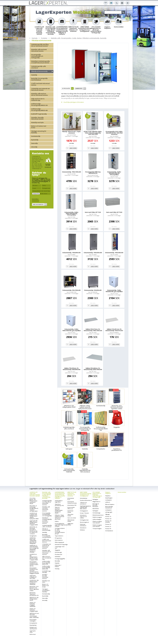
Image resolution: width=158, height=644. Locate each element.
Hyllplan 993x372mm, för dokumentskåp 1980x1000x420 (93, 330)
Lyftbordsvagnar (97, 519)
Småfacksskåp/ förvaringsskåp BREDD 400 (39, 110)
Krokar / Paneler (84, 513)
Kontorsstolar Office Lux (71, 508)
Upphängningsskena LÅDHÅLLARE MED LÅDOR (85, 507)
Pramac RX (108, 529)
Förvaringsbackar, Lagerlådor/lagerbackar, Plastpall (61, 525)
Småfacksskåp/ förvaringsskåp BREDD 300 (39, 105)
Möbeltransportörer (98, 515)
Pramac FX (108, 524)
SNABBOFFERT (79, 88)
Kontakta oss (48, 167)
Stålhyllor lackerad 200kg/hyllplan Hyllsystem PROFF (59, 510)
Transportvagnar (97, 528)
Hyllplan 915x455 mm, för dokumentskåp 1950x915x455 (114, 330)
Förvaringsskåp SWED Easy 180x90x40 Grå (93, 173)
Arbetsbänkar (84, 498)
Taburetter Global (70, 515)
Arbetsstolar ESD (72, 505)
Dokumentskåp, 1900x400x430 (114, 253)
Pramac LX (108, 526)
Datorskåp (34, 143)
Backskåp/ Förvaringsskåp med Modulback (39, 79)
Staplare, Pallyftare (108, 493)
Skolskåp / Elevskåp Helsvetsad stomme (37, 118)
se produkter (66, 88)
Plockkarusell (58, 554)
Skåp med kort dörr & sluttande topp (38, 99)
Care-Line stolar (72, 518)
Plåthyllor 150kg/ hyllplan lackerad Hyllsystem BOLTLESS (59, 517)
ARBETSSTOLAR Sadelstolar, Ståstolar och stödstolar (72, 494)
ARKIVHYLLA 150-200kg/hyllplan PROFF (34, 599)
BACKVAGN (96, 509)
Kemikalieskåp (36, 136)
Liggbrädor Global (70, 524)
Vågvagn (107, 514)
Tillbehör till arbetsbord (83, 503)
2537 (88, 116)
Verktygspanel (84, 511)
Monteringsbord (84, 522)
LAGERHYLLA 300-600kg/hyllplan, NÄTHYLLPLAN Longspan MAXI (34, 557)
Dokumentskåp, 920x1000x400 (71, 290)
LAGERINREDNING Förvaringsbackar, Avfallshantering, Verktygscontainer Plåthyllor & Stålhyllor (60, 495)
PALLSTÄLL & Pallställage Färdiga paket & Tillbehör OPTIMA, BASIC (34, 508)
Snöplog (57, 569)
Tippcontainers (59, 536)
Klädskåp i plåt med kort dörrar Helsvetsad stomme (39, 94)
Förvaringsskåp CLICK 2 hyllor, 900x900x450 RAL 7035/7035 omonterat (114, 133)
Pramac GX (108, 519)
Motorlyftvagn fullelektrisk (109, 507)
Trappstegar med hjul (60, 547)
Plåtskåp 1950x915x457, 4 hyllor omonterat (71, 132)
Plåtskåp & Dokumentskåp (41, 41)
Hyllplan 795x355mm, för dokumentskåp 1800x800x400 (72, 369)
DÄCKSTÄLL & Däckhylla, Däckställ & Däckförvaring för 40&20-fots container (33, 530)
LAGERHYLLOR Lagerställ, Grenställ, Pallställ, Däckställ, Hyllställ (35, 494)
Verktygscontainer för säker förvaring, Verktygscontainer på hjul (60, 531)
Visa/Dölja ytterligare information (74, 102)
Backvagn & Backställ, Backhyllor (96, 505)
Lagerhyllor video (33, 631)
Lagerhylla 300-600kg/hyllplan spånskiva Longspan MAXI (34, 523)
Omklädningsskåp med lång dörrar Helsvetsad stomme (40, 45)
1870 (66, 116)
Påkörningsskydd (59, 542)
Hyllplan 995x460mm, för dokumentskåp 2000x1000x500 (93, 369)
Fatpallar (57, 563)
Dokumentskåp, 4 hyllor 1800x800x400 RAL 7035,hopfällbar (114, 173)
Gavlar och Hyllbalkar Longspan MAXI (34, 610)
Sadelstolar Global (70, 511)
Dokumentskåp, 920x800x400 (93, 290)
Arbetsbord (83, 528)
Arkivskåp (34, 147)
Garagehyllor (33, 536)
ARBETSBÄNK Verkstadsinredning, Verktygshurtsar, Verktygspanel (86, 494)
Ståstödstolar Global (71, 521)
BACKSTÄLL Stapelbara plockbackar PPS (34, 594)
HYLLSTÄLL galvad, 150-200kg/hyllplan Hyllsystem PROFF (33, 501)
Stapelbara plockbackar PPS (59, 505)
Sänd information (38, 205)
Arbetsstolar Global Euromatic (72, 502)
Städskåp (34, 75)
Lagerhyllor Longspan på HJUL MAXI (33, 577)
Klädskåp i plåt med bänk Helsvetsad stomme (39, 50)
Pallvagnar (95, 499)
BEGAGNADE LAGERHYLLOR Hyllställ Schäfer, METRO (34, 564)
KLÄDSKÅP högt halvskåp (39, 114)
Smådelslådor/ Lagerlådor (59, 501)
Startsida (35, 38)
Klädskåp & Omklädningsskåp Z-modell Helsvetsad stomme (40, 62)
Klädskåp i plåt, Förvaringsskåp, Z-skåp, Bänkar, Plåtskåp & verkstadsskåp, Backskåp (79, 38)
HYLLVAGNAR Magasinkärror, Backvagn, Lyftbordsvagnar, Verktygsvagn (97, 495)
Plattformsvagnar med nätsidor (97, 522)
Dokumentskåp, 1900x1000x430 (72, 172)
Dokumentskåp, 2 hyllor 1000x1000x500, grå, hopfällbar (71, 330)
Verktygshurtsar (84, 520)
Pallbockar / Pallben (58, 566)
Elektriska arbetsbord (83, 525)
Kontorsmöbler (122, 492)
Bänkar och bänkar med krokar (39, 127)
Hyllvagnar (95, 511)
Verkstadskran (109, 531)
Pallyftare (108, 496)
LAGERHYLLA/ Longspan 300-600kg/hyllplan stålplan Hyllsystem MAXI (34, 516)
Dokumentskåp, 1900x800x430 (71, 253)
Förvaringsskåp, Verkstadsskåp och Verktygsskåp (37, 56)
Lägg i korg (73, 148)
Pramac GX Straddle (108, 521)
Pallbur (57, 521)
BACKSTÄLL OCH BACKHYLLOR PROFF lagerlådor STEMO (34, 589)
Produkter (44, 38)
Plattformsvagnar (97, 517)
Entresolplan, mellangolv (33, 620)
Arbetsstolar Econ (71, 499)
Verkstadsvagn (96, 513)
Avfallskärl (58, 557)
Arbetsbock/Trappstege (61, 544)
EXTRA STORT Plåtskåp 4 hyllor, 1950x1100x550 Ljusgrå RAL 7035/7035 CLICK (93, 133)
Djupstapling (33, 625)
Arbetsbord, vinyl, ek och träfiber (83, 516)
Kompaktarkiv (33, 623)
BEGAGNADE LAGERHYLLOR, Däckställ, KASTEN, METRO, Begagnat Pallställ (34, 571)
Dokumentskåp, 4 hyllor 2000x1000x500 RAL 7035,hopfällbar (71, 214)
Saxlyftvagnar (109, 498)
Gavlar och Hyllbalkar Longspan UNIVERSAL (33, 604)
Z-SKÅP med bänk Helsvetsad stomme (40, 84)
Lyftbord (108, 502)
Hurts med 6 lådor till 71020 (114, 212)
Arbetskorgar (58, 552)
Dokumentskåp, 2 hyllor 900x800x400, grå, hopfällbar (114, 291)
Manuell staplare (110, 504)
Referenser (33, 634)
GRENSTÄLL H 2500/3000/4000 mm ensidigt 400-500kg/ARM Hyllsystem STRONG (34, 549)
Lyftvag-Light (109, 512)
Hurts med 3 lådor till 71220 (93, 212)
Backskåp (57, 561)
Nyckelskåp (35, 140)
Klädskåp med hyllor (38, 122)
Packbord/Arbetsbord (86, 500)
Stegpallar (58, 550)
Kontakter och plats (48, 165)
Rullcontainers (59, 540)
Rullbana (82, 530)
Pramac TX (108, 516)
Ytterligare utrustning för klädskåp (39, 132)
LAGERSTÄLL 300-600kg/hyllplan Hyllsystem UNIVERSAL (34, 582)
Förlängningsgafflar (60, 559)
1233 (109, 116)
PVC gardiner (58, 538)
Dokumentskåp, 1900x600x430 (93, 253)
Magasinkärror (96, 502)
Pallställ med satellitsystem (33, 628)
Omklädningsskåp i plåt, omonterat (39, 67)
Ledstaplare (108, 500)
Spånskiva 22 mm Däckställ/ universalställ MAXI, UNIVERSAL (34, 615)
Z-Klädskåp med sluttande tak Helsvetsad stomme (40, 89)
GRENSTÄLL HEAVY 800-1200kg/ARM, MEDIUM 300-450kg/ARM (33, 541)
